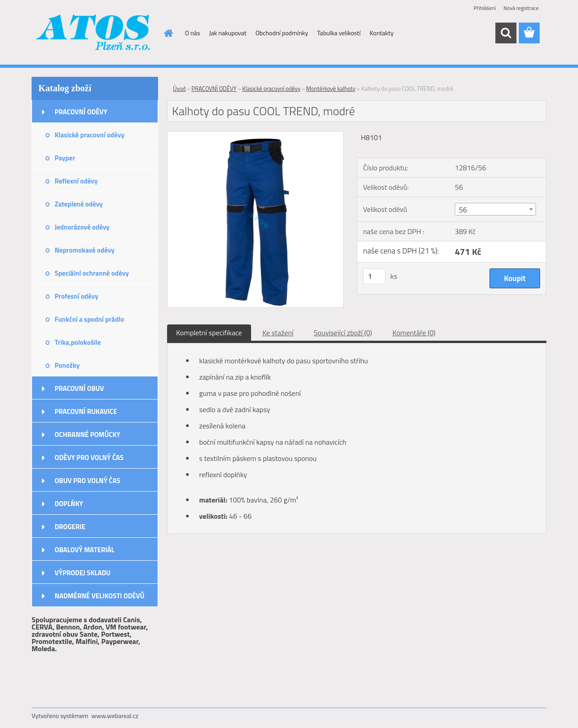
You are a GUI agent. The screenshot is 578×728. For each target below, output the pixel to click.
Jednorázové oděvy (82, 227)
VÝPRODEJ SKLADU (83, 573)
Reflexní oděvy (76, 181)
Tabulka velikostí (339, 33)
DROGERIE (70, 527)
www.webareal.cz (115, 716)
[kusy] (374, 276)
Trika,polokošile (78, 342)
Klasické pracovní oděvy (89, 135)
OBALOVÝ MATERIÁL (84, 550)
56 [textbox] (463, 210)
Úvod (179, 89)
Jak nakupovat (228, 33)
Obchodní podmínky (282, 33)
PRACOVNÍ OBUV (79, 388)
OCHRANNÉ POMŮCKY (87, 434)
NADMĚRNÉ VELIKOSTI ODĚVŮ (100, 596)
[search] (506, 33)
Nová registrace (521, 8)
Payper (65, 158)
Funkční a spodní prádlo (89, 319)
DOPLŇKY (69, 504)
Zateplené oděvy (79, 204)
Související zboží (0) (343, 333)
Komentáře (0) (414, 333)
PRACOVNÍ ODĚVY (81, 112)
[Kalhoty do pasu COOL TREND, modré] (255, 135)
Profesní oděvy (77, 296)
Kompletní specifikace (209, 333)
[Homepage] (168, 33)
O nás (193, 33)
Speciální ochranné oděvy (92, 273)
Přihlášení (485, 8)
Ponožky (67, 365)
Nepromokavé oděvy (85, 250)
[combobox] (495, 209)
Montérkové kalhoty (331, 89)
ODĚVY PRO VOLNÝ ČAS (89, 458)
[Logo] (94, 33)
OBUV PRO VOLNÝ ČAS (87, 481)
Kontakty (382, 33)
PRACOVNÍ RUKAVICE (86, 411)
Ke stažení (278, 333)
